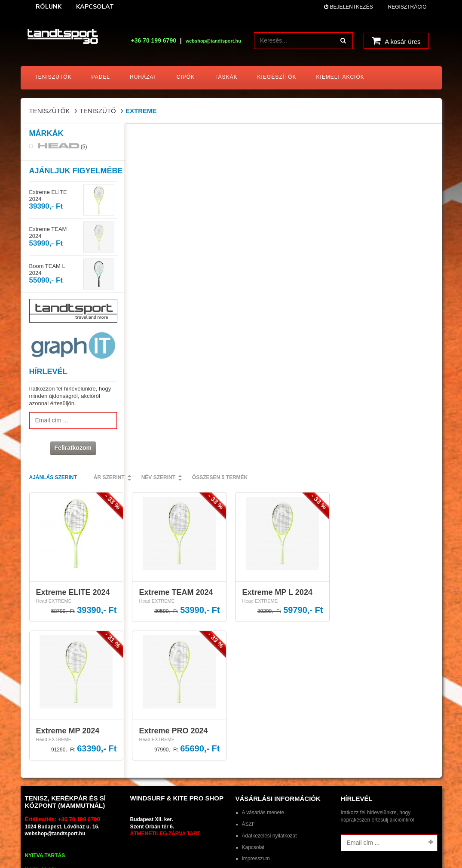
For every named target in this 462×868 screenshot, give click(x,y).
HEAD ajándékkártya (266, 559)
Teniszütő (98, 111)
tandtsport (75, 651)
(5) (63, 147)
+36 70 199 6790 (153, 40)
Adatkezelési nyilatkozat (269, 524)
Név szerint (262, 136)
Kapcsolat (253, 536)
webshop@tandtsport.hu (55, 523)
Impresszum (256, 548)
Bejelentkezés (348, 7)
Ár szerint (212, 136)
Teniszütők (50, 111)
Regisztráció (407, 7)
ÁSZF (249, 513)
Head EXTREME (157, 260)
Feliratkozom (72, 449)
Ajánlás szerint (156, 136)
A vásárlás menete (263, 501)
